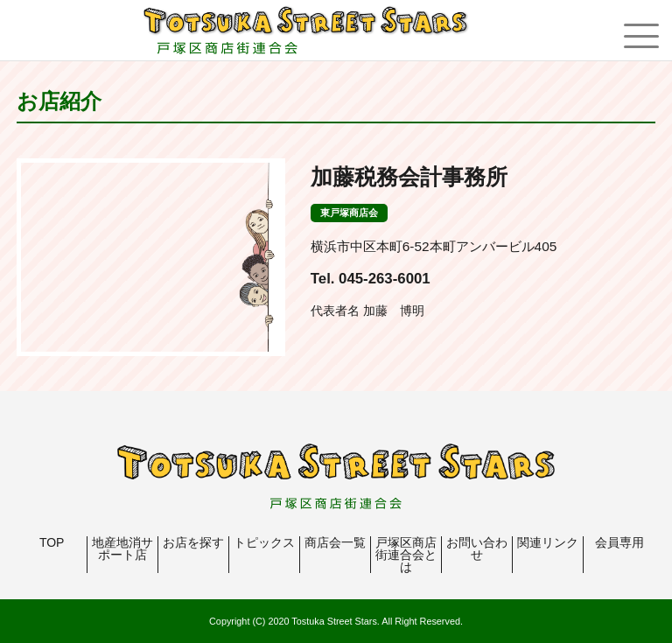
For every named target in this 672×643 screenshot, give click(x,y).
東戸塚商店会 (349, 213)
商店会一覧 (335, 542)
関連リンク (548, 542)
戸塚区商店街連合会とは (406, 555)
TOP (52, 542)
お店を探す (193, 542)
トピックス (264, 542)
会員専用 (619, 542)
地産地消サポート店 (122, 549)
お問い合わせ (477, 549)
